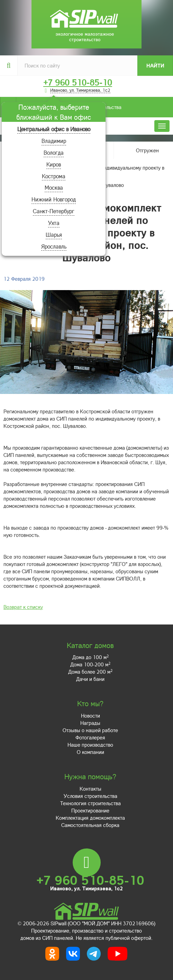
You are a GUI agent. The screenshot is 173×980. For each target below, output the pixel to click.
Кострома (54, 176)
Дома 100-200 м (90, 664)
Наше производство (90, 745)
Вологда (54, 152)
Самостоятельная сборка (90, 825)
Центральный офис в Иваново (54, 129)
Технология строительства (90, 803)
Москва (54, 187)
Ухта (54, 223)
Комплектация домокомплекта (90, 818)
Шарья (54, 235)
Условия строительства (90, 796)
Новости (90, 716)
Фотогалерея (90, 737)
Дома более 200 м (90, 672)
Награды (90, 723)
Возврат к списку (23, 607)
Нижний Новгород (54, 199)
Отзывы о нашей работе (90, 730)
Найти (155, 65)
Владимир (54, 141)
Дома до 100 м (90, 657)
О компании (90, 752)
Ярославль (54, 246)
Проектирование (90, 810)
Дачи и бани (90, 679)
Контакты (90, 789)
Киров (54, 164)
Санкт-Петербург (54, 211)
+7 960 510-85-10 (78, 82)
